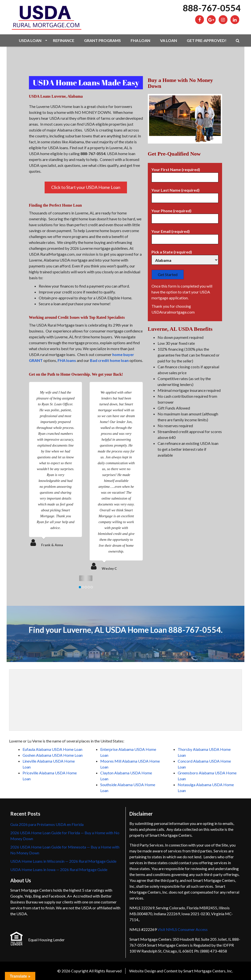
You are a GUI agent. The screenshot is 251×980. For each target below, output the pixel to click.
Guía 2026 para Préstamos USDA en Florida (47, 824)
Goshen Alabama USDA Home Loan (53, 755)
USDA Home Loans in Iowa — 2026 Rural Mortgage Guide (59, 869)
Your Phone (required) (185, 215)
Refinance (64, 40)
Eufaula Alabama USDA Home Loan (52, 749)
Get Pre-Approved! (207, 40)
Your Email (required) (185, 235)
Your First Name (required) (185, 173)
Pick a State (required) (185, 256)
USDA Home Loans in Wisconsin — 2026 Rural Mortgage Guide (63, 861)
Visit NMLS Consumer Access (182, 929)
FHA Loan (140, 40)
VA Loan (169, 40)
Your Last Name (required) (185, 194)
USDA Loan (30, 40)
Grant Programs (102, 40)
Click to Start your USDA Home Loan (86, 187)
